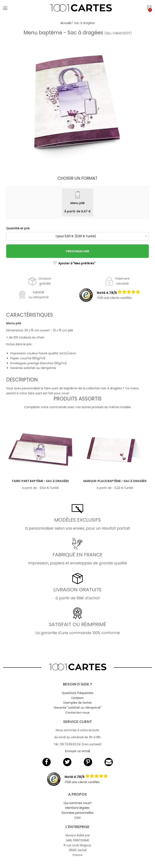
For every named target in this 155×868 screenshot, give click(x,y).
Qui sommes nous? (78, 803)
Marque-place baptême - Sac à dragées (115, 481)
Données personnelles (78, 813)
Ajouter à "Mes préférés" (74, 263)
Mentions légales (77, 808)
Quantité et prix (18, 228)
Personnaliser (78, 251)
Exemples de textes (78, 703)
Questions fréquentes (77, 693)
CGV (77, 818)
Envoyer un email (78, 751)
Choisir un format (77, 178)
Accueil (66, 23)
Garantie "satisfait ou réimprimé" (78, 708)
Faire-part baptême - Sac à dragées (40, 481)
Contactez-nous (77, 713)
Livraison (77, 698)
